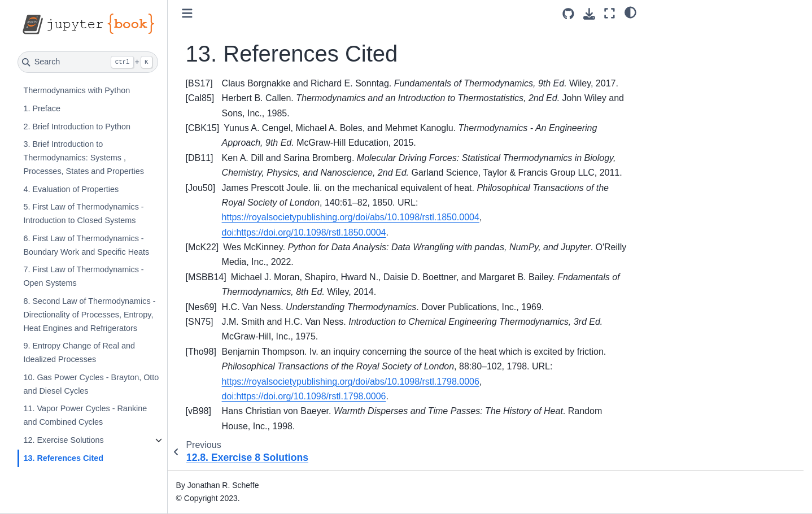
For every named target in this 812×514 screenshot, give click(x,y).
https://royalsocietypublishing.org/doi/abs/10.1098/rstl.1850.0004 (351, 217)
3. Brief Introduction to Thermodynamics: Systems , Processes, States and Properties (84, 158)
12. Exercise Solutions (63, 440)
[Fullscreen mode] (610, 13)
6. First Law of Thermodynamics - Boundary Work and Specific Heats (86, 245)
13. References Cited (63, 458)
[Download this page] (589, 14)
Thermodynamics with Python (77, 90)
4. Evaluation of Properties (71, 189)
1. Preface (42, 108)
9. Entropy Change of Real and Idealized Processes (79, 352)
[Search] (88, 62)
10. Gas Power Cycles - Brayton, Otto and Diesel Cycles (91, 384)
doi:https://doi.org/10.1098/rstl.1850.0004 (304, 232)
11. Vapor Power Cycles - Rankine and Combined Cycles (85, 415)
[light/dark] (630, 12)
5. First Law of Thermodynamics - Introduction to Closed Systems (83, 214)
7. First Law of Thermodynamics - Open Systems (83, 276)
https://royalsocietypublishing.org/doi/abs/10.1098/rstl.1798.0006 (351, 382)
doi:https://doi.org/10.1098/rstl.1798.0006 (304, 396)
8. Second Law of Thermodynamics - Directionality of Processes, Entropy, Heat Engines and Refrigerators (89, 315)
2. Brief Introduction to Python (77, 127)
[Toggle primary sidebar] (187, 13)
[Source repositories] (568, 14)
